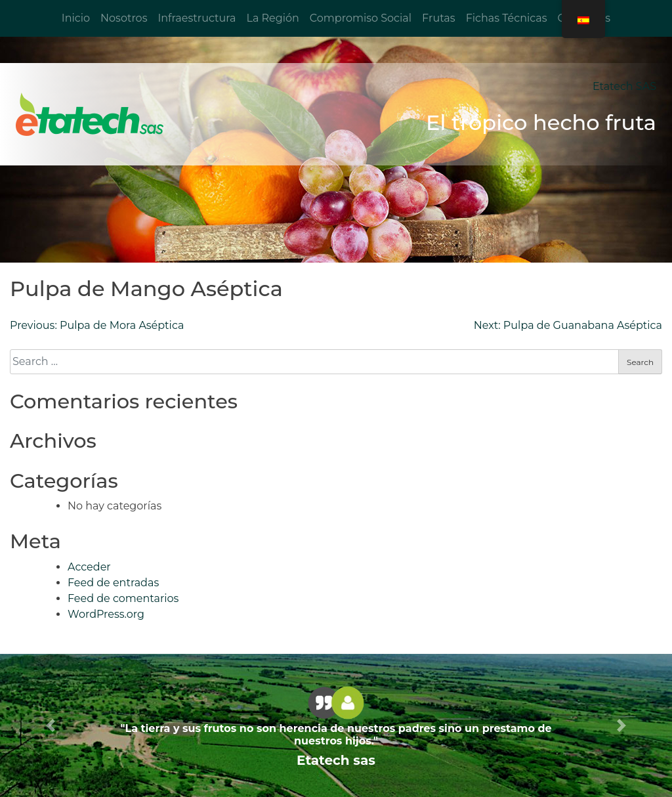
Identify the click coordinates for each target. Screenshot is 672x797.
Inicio (76, 18)
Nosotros (124, 18)
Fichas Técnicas (507, 18)
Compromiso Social (361, 18)
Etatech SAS (624, 86)
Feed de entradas (113, 583)
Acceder (89, 567)
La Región (272, 18)
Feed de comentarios (123, 598)
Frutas (439, 18)
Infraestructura (197, 18)
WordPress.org (106, 614)
